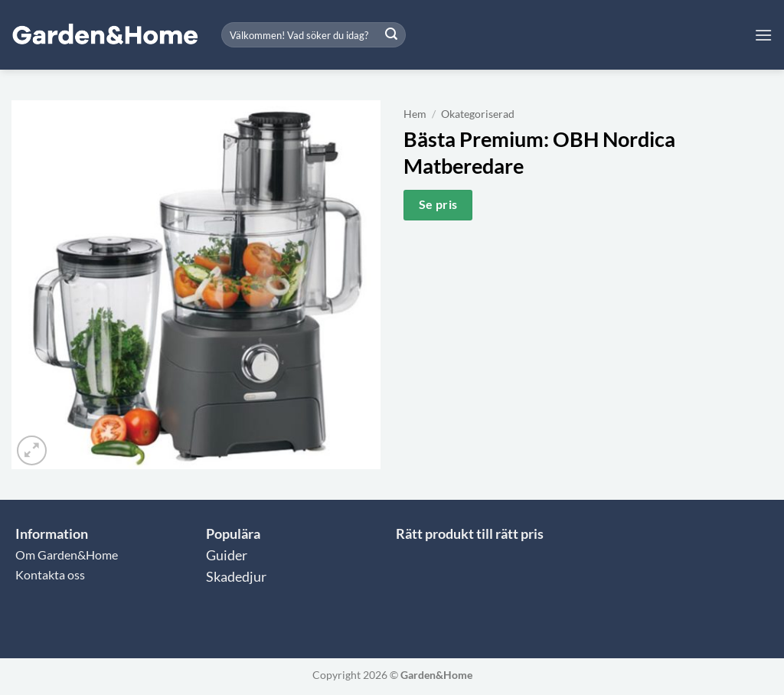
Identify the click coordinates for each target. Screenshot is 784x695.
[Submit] (391, 35)
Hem (415, 114)
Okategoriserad (478, 114)
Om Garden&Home (67, 555)
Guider (227, 555)
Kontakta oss (50, 574)
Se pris (438, 204)
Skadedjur (236, 577)
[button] (763, 35)
